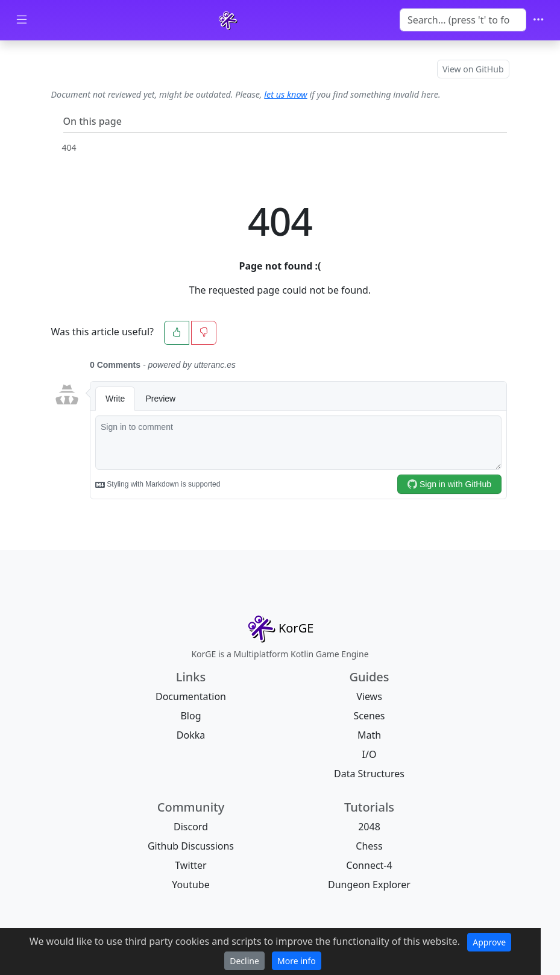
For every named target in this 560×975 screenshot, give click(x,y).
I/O (370, 754)
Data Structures (369, 774)
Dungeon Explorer (369, 885)
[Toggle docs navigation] (22, 20)
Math (369, 735)
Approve (489, 942)
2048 (369, 827)
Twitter (190, 865)
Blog (190, 716)
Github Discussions (191, 846)
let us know (285, 94)
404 (69, 147)
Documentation (191, 696)
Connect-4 (369, 865)
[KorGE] (228, 20)
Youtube (190, 885)
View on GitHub (473, 69)
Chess (369, 846)
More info (297, 961)
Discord (191, 827)
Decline (244, 961)
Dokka (191, 735)
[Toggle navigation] (538, 21)
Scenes (369, 716)
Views (369, 696)
